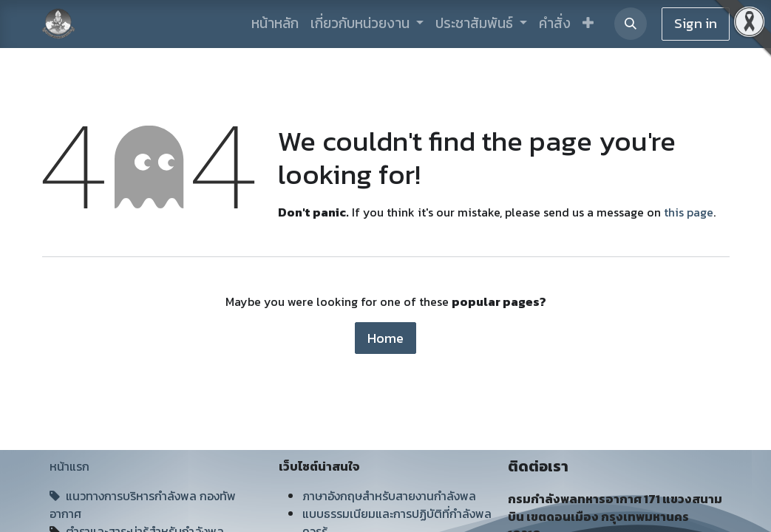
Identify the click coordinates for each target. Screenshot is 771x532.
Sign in (696, 23)
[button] (588, 24)
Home (385, 338)
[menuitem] (275, 24)
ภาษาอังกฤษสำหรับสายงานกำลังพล (389, 496)
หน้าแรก (69, 466)
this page (689, 212)
